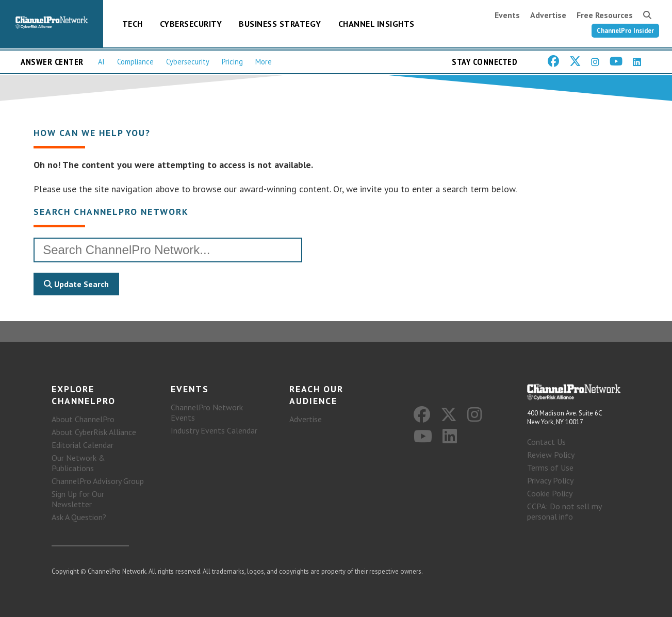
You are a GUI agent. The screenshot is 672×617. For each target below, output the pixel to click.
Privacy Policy (550, 480)
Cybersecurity (191, 24)
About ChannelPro (83, 419)
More (264, 62)
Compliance (135, 62)
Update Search (76, 284)
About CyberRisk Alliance (94, 432)
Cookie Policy (550, 493)
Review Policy (551, 455)
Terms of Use (550, 468)
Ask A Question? (79, 517)
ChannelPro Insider (625, 31)
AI (101, 62)
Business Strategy (280, 24)
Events (507, 15)
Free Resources (605, 15)
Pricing (232, 62)
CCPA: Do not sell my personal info (564, 511)
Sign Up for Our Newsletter (78, 499)
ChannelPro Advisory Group (98, 481)
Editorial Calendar (83, 445)
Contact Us (546, 442)
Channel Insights (376, 24)
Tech (133, 24)
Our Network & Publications (78, 463)
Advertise (548, 15)
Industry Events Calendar (214, 430)
